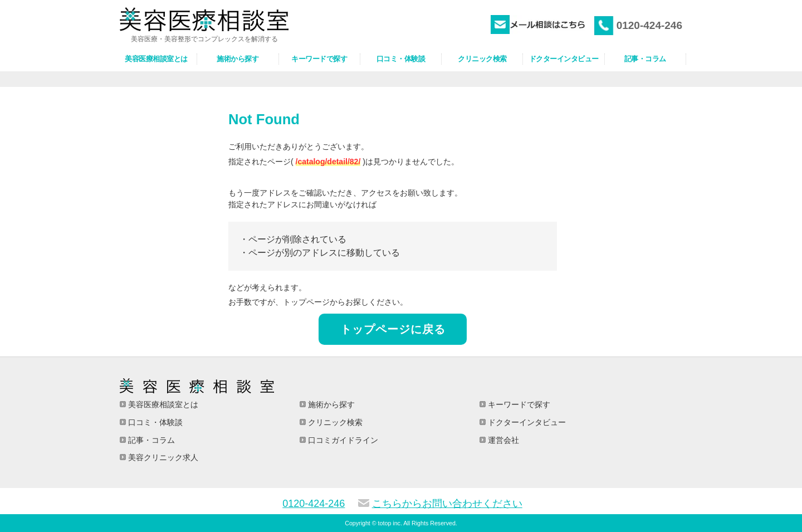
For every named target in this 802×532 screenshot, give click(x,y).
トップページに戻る (393, 329)
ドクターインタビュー (526, 422)
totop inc (389, 523)
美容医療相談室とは (162, 404)
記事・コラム (150, 440)
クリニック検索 (334, 422)
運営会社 (502, 440)
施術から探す (330, 404)
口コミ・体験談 (154, 422)
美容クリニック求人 (162, 457)
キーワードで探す (518, 404)
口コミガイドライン (342, 440)
